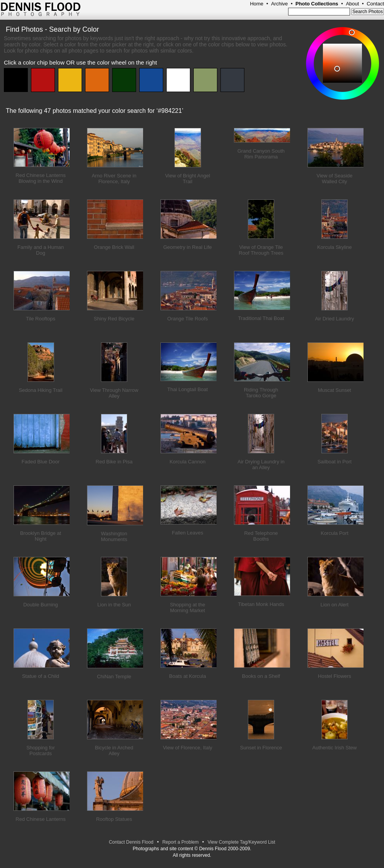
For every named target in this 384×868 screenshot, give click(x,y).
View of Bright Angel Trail (188, 179)
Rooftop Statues (114, 819)
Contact (375, 4)
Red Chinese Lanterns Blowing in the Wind (40, 178)
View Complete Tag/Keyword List (241, 842)
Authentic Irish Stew (335, 748)
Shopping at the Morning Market (187, 608)
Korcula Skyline (335, 247)
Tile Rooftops (41, 319)
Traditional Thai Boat (261, 318)
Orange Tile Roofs (188, 319)
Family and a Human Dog (41, 250)
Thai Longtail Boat (188, 389)
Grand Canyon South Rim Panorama (261, 154)
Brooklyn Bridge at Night (41, 536)
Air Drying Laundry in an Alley (261, 465)
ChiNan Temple (114, 677)
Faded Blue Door (41, 462)
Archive (279, 4)
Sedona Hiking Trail (41, 390)
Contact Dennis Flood (131, 842)
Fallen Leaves (188, 533)
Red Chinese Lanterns (40, 819)
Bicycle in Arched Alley (114, 751)
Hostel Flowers (335, 676)
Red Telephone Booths (261, 536)
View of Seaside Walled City (335, 179)
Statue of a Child (41, 676)
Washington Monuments (114, 536)
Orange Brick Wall (114, 247)
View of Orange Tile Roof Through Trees (261, 250)
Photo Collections (317, 4)
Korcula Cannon (187, 462)
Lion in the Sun (114, 605)
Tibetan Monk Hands (261, 604)
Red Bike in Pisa (114, 462)
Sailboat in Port (335, 462)
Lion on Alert (335, 605)
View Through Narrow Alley (114, 393)
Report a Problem (181, 842)
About (352, 4)
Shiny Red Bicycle (114, 319)
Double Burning (41, 605)
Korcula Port (335, 533)
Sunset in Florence (261, 748)
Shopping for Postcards (41, 751)
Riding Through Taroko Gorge (261, 393)
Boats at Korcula (187, 676)
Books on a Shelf (261, 676)
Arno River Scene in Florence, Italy (114, 179)
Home (257, 4)
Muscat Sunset (335, 390)
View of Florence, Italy (188, 748)
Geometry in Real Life (188, 247)
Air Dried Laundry (334, 319)
